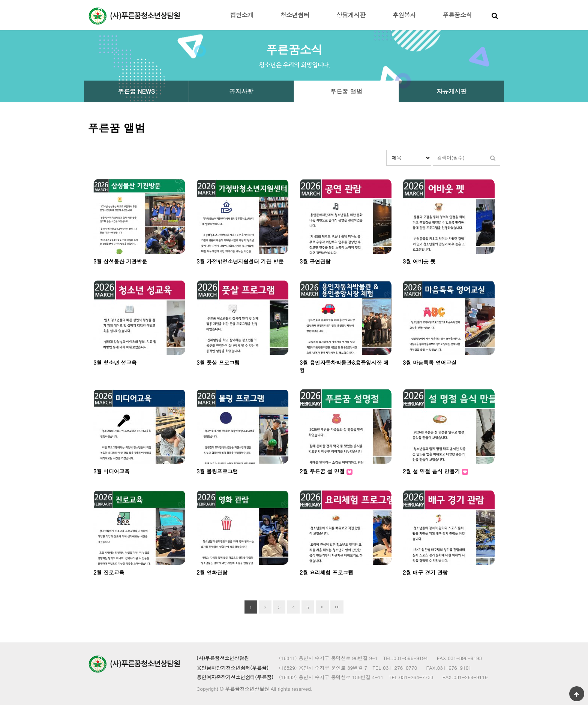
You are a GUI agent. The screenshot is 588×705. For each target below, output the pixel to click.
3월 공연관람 (315, 261)
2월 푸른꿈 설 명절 (323, 471)
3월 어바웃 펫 (419, 261)
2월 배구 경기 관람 (425, 572)
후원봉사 (404, 15)
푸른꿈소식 (457, 15)
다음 (322, 607)
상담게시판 (351, 15)
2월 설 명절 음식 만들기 (432, 471)
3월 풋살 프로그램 (218, 362)
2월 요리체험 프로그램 (327, 572)
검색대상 (386, 150)
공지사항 (241, 91)
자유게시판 (451, 91)
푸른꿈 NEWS (136, 91)
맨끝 (337, 607)
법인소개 (242, 15)
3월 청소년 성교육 (115, 362)
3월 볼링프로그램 (217, 471)
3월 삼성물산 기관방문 (120, 261)
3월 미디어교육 (112, 471)
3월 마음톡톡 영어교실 (430, 362)
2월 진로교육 (109, 572)
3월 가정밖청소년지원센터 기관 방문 (240, 261)
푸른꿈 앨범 (346, 91)
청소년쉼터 (295, 15)
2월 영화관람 (212, 572)
